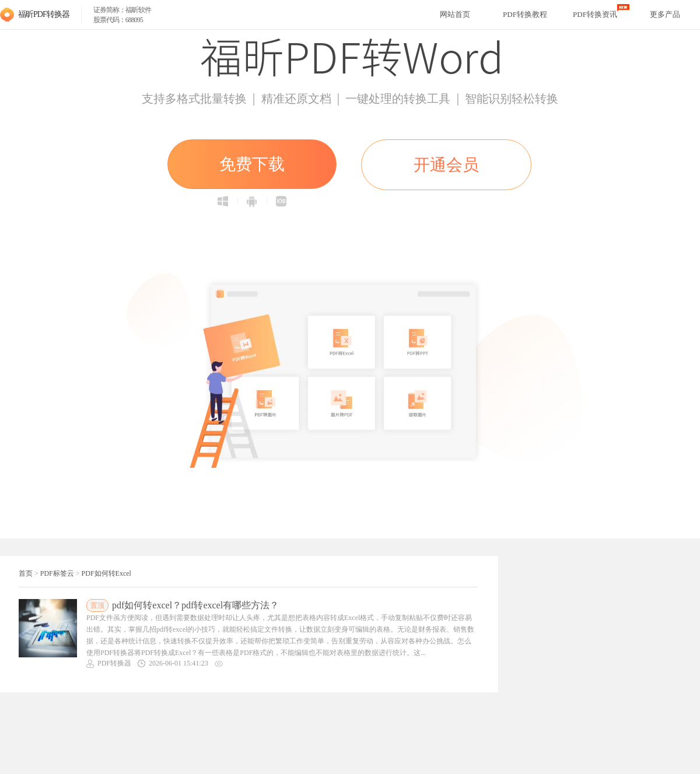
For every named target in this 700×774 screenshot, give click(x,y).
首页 (26, 573)
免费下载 (252, 164)
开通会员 (446, 165)
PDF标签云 (57, 573)
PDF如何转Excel (106, 573)
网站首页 (455, 14)
